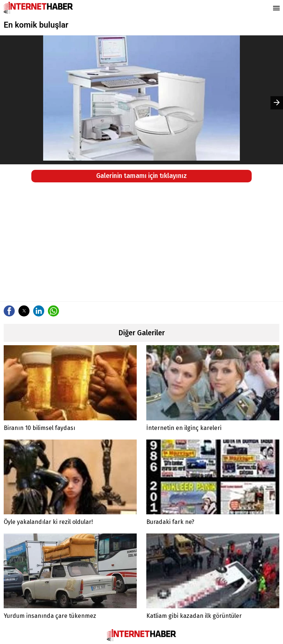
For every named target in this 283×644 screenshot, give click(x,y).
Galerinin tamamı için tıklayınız (141, 176)
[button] (9, 311)
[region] (141, 241)
